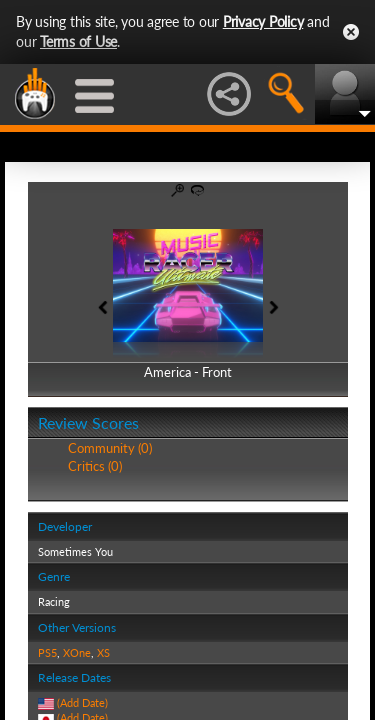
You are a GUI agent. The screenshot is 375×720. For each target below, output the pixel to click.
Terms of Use (78, 41)
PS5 (47, 652)
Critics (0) (95, 466)
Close (351, 32)
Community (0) (110, 448)
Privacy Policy (263, 21)
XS (103, 652)
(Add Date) (82, 702)
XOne (77, 652)
